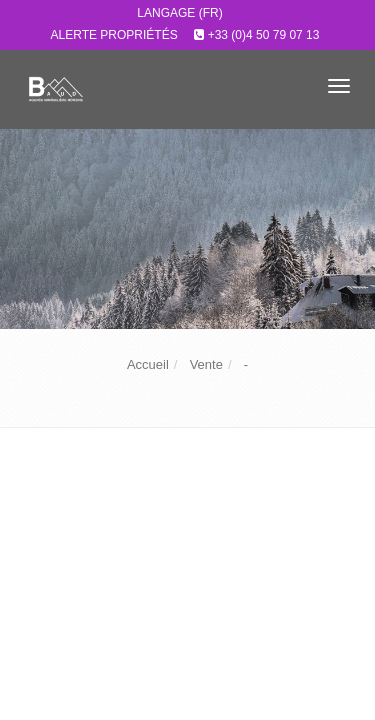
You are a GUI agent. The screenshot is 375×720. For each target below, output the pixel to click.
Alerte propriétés (114, 35)
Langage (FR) (179, 13)
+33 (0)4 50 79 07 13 (264, 35)
